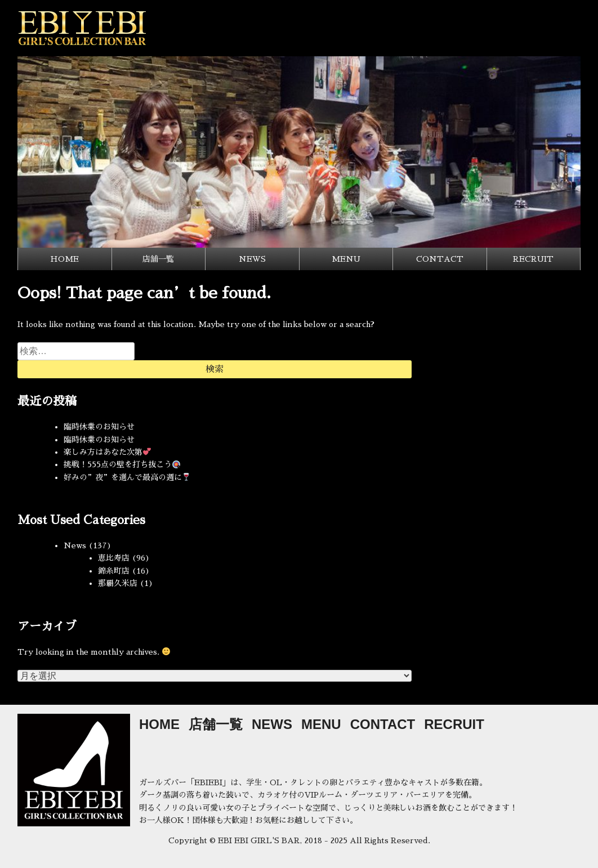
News (75, 545)
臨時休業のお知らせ (99, 427)
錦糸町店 (114, 571)
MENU (346, 259)
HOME (64, 259)
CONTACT (440, 259)
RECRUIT (533, 259)
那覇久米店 (118, 583)
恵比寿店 (114, 558)
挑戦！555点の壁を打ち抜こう (122, 464)
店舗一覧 (158, 259)
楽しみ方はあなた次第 (107, 452)
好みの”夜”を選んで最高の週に (127, 477)
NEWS (252, 259)
